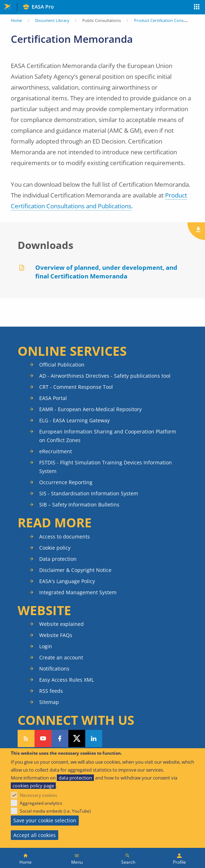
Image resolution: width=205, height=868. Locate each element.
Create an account (61, 657)
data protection (75, 778)
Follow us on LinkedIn (94, 739)
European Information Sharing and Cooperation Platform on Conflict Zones (108, 436)
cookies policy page (33, 786)
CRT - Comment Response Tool (76, 387)
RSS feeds (51, 691)
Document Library (52, 20)
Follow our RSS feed (26, 739)
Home (16, 20)
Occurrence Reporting (66, 482)
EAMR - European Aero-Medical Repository (90, 409)
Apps (197, 8)
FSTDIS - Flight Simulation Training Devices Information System (106, 467)
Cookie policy (55, 548)
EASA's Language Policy (67, 581)
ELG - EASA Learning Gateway (74, 420)
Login (46, 646)
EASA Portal (53, 398)
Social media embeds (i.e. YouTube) (55, 811)
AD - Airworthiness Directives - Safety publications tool (105, 376)
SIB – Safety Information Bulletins (79, 505)
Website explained (61, 624)
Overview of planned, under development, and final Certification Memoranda (106, 272)
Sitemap (49, 702)
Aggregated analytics (41, 803)
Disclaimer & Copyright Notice (75, 570)
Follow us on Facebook (60, 739)
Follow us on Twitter (77, 739)
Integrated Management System (78, 592)
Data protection (58, 559)
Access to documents (65, 537)
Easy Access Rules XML (67, 680)
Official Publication (62, 365)
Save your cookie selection (45, 820)
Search (128, 862)
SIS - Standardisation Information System (89, 493)
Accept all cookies (35, 835)
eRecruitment (56, 451)
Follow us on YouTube (43, 739)
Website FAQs (56, 635)
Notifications (54, 669)
